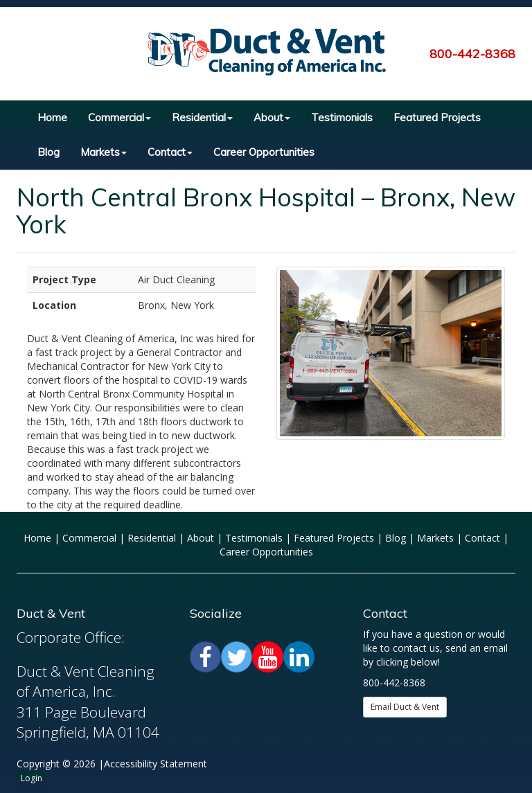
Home (52, 117)
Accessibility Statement (156, 764)
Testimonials (342, 117)
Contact (170, 152)
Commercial (119, 117)
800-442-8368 (472, 54)
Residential (202, 117)
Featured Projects (437, 117)
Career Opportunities (264, 152)
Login (32, 778)
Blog (48, 152)
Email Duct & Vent (405, 707)
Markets (104, 152)
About (272, 117)
